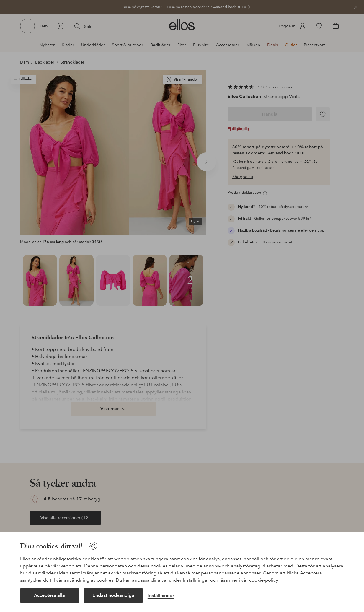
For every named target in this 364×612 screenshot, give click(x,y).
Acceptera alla (49, 595)
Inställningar (161, 596)
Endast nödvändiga (113, 595)
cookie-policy (264, 580)
